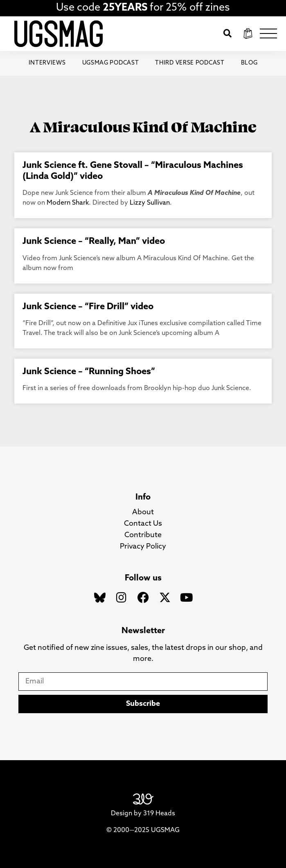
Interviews (47, 63)
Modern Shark (68, 203)
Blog (249, 63)
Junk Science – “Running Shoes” (89, 372)
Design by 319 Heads (143, 814)
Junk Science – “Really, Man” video (94, 242)
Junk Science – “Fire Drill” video (88, 307)
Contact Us (143, 524)
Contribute (143, 535)
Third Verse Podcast (190, 63)
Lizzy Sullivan (150, 203)
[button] (227, 33)
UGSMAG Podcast (111, 63)
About (143, 512)
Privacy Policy (143, 547)
